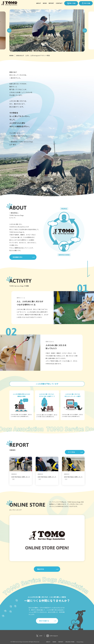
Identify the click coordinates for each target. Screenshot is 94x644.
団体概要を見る (18, 257)
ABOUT (39, 3)
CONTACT (59, 3)
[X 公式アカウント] (39, 636)
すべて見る (72, 452)
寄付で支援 (86, 3)
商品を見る (41, 569)
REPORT (51, 3)
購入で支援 (71, 3)
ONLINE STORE (70, 642)
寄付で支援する (44, 621)
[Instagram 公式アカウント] (52, 636)
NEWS (45, 3)
